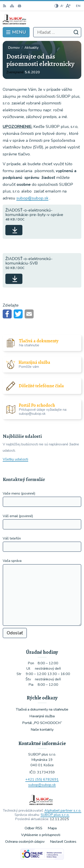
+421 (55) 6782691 (42, 779)
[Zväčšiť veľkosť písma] (68, 6)
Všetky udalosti (15, 459)
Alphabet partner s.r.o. (63, 811)
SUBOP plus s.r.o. (55, 815)
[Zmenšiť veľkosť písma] (62, 6)
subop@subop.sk (32, 198)
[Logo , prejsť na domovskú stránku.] (42, 19)
